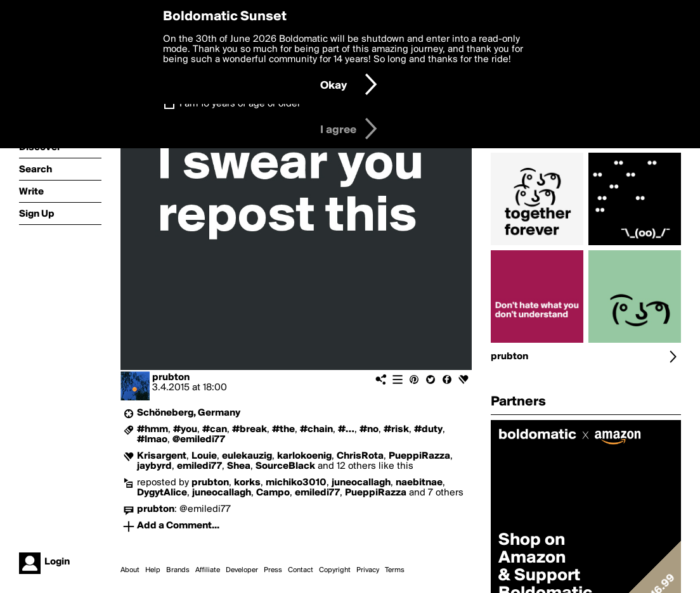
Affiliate (208, 570)
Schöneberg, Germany (189, 413)
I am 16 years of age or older (240, 104)
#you (185, 430)
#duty (428, 430)
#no (369, 430)
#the (283, 430)
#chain (316, 430)
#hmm (152, 430)
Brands (178, 570)
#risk (396, 430)
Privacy (368, 570)
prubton (171, 378)
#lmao (152, 440)
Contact (301, 570)
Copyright (335, 570)
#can (215, 430)
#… (346, 430)
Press (273, 570)
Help (153, 570)
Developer (242, 570)
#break (250, 430)
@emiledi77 (199, 440)
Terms (395, 570)
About (130, 570)
